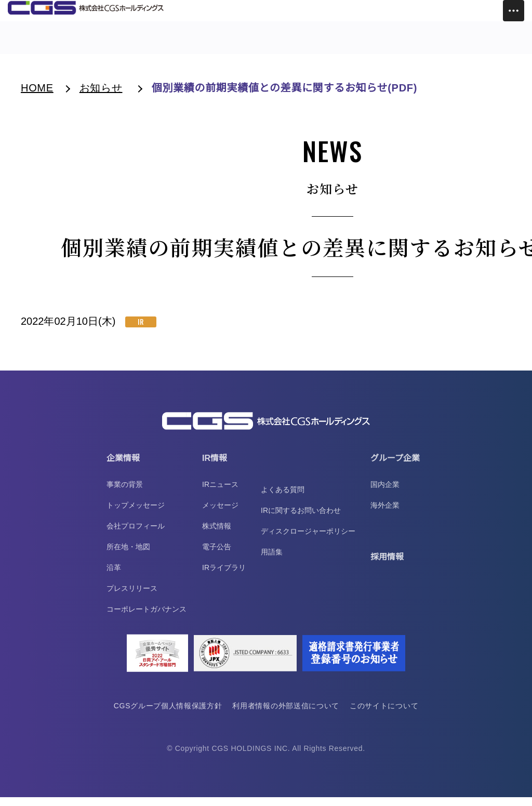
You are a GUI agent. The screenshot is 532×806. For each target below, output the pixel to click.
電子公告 (217, 556)
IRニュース (220, 493)
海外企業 (385, 514)
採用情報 (387, 566)
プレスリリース (132, 597)
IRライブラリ (224, 576)
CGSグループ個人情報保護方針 (167, 715)
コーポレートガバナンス (147, 618)
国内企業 (385, 493)
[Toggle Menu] (514, 11)
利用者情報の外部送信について (287, 715)
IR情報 (215, 467)
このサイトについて (385, 715)
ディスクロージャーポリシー (308, 540)
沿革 (114, 576)
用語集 (272, 561)
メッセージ (220, 514)
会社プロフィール (136, 535)
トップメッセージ (136, 514)
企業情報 (123, 467)
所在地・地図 (128, 556)
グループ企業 (395, 467)
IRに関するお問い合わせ (301, 519)
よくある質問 (283, 498)
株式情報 (217, 535)
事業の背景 (125, 493)
